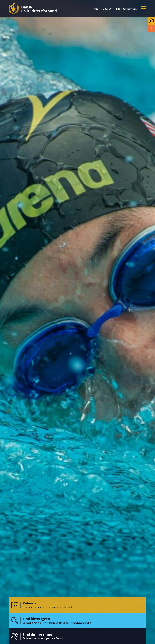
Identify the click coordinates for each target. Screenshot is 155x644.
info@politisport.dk (126, 9)
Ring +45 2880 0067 (104, 9)
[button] (144, 9)
